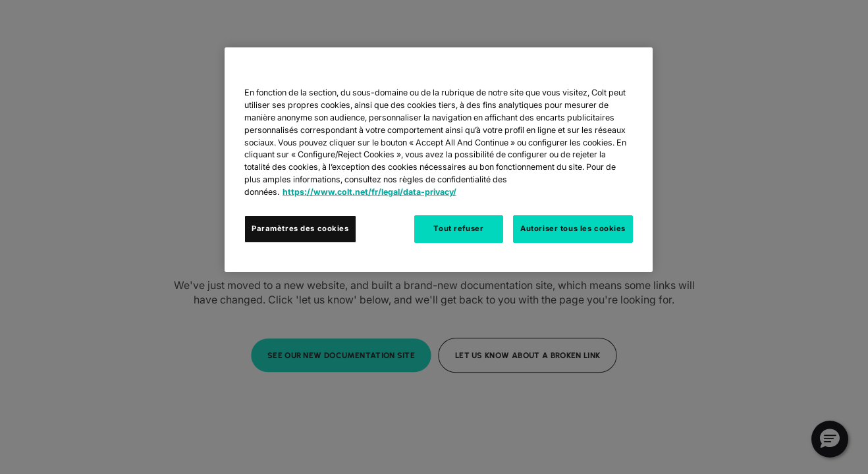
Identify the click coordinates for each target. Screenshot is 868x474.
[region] (439, 160)
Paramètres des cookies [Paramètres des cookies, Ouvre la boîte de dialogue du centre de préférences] (300, 228)
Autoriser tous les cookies (573, 228)
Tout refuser (458, 228)
